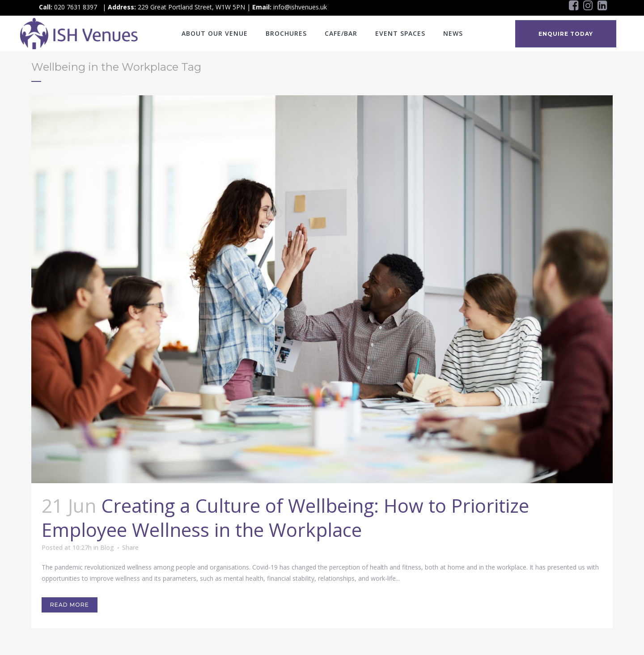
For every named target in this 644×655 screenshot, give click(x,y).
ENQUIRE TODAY (566, 34)
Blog (107, 547)
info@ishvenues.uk (300, 7)
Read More (70, 605)
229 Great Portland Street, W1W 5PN (191, 7)
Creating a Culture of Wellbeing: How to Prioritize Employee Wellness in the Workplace (285, 517)
